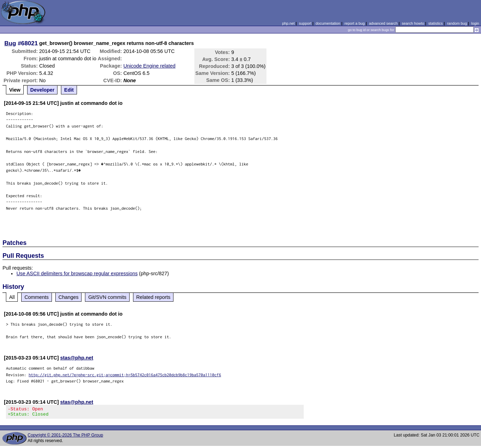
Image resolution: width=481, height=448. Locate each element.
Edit (69, 90)
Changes (69, 297)
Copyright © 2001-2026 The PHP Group (65, 437)
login (475, 23)
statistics (436, 23)
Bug (10, 43)
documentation (328, 23)
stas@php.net (77, 358)
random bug (457, 23)
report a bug (355, 23)
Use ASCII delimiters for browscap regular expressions (77, 273)
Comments (37, 297)
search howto (413, 23)
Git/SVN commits (107, 297)
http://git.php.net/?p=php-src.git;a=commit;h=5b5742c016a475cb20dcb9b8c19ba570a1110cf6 (125, 375)
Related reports (153, 297)
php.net (288, 23)
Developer (42, 90)
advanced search (383, 23)
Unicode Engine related (149, 66)
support (305, 23)
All (12, 297)
